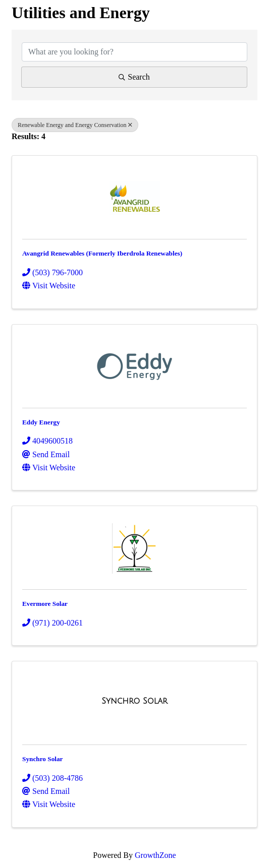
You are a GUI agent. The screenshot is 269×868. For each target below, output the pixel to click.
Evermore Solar (45, 604)
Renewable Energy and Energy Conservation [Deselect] (75, 125)
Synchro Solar (42, 759)
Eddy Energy (41, 422)
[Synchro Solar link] (134, 701)
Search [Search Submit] (134, 77)
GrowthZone (155, 855)
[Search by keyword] (134, 52)
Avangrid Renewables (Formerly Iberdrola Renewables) (102, 253)
